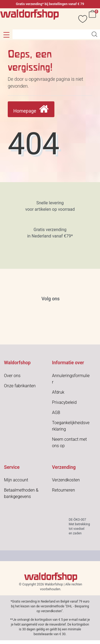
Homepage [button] (31, 109)
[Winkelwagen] (93, 19)
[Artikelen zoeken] (94, 34)
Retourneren (63, 490)
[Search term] (51, 34)
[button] (6, 35)
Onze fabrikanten (20, 386)
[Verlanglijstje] (80, 19)
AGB (56, 413)
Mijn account (16, 480)
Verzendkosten (66, 480)
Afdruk (58, 392)
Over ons (12, 376)
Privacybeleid (64, 402)
